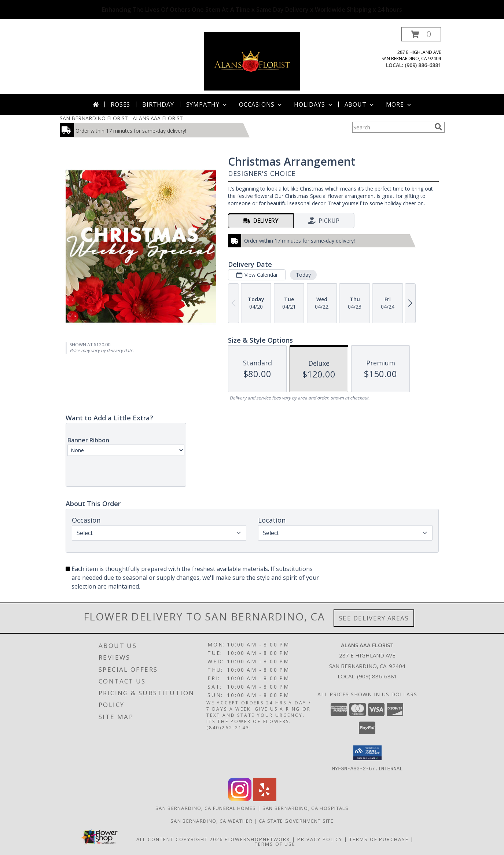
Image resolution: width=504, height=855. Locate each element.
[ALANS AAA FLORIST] (252, 61)
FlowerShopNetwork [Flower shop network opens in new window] (257, 839)
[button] (421, 34)
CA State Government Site (296, 821)
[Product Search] (392, 127)
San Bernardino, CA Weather (211, 821)
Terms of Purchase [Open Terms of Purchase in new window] (379, 839)
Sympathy (207, 104)
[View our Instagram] (240, 799)
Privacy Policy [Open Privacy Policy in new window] (320, 839)
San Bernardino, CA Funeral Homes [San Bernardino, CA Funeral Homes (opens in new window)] (206, 808)
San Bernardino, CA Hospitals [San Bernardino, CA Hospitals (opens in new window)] (306, 808)
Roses (120, 104)
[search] (438, 127)
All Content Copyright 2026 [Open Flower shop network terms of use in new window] (180, 839)
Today (303, 275)
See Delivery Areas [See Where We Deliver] (374, 618)
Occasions (261, 104)
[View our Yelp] (265, 799)
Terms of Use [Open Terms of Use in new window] (275, 844)
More (399, 104)
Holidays (314, 104)
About (360, 104)
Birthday (158, 104)
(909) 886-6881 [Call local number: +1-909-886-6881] (423, 65)
